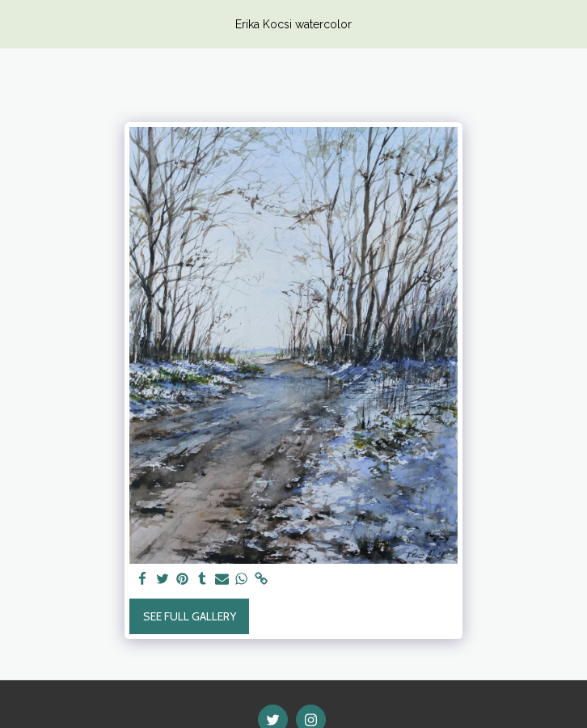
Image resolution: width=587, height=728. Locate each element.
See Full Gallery (190, 616)
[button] (18, 23)
